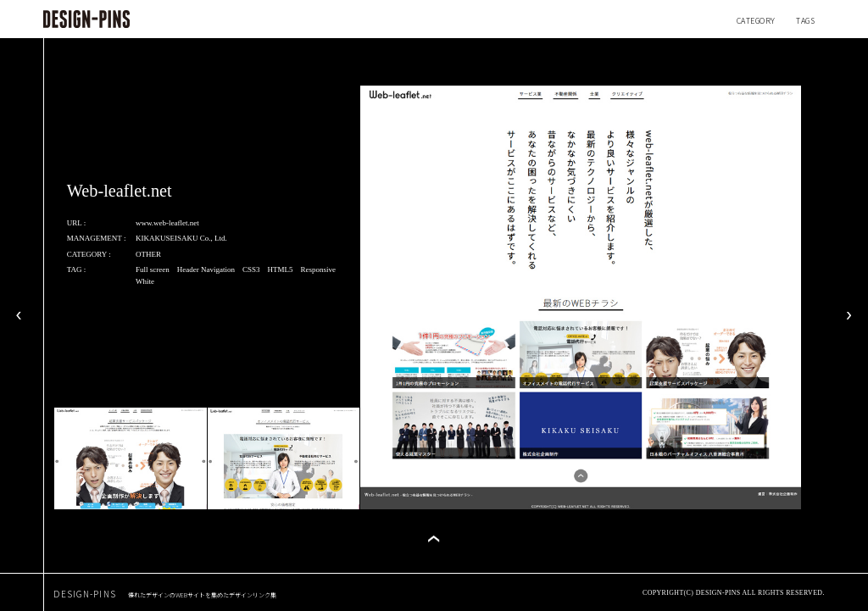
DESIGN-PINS (165, 594)
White (145, 281)
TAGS (805, 21)
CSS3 (251, 269)
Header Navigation (206, 269)
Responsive (318, 269)
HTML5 (280, 269)
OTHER (148, 254)
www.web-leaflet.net (167, 223)
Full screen (153, 269)
